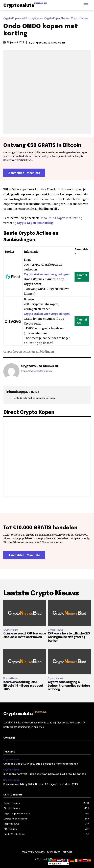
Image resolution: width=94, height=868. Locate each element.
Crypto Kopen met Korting (35, 223)
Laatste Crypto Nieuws (41, 593)
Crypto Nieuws (80, 18)
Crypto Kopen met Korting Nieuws (24, 18)
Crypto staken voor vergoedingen (47, 274)
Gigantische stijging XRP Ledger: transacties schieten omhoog (69, 686)
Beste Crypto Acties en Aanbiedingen (34, 398)
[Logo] (25, 6)
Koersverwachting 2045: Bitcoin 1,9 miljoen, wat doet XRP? (23, 686)
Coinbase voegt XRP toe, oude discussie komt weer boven (41, 764)
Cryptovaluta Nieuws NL (49, 43)
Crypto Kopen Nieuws (58, 18)
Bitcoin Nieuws (11, 678)
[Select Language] (59, 864)
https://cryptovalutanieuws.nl (37, 371)
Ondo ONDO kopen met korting (61, 218)
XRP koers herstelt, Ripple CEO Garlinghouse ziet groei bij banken (69, 637)
